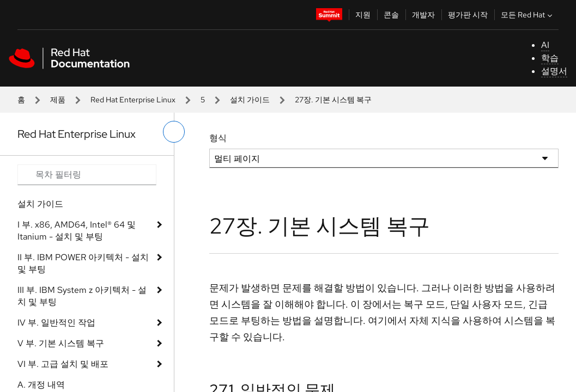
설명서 (554, 71)
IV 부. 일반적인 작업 (56, 323)
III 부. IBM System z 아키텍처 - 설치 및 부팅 (82, 296)
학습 (550, 58)
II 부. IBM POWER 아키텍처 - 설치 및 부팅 (83, 263)
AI (545, 45)
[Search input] (87, 175)
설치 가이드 (250, 100)
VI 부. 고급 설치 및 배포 (63, 364)
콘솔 (391, 15)
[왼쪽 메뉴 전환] (174, 132)
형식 (218, 138)
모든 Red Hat (528, 15)
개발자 (423, 15)
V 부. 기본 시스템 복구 (61, 343)
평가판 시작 (468, 15)
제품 (58, 100)
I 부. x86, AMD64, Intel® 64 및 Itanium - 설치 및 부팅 (77, 231)
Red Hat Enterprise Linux (133, 100)
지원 (363, 15)
